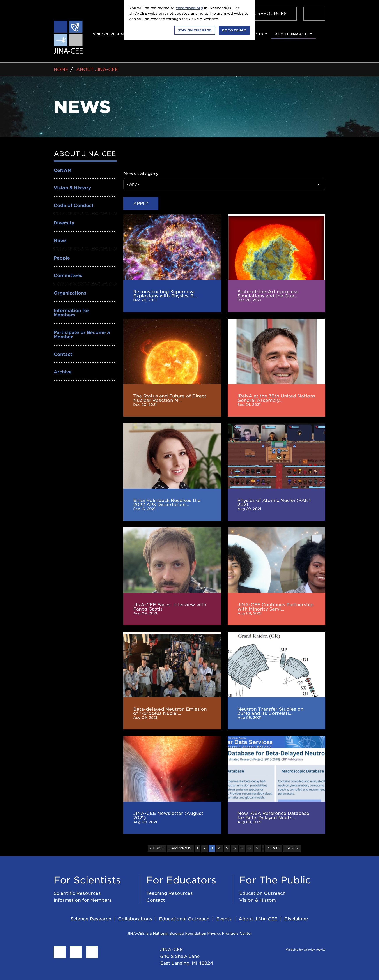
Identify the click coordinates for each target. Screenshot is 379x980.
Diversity (64, 223)
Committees (68, 275)
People (62, 258)
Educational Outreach (184, 919)
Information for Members (71, 313)
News (60, 240)
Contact (63, 354)
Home (61, 69)
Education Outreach (262, 893)
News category (141, 173)
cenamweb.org (189, 8)
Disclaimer (296, 919)
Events (255, 34)
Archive (63, 372)
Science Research (112, 34)
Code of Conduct (74, 205)
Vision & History (72, 188)
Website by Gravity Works (300, 949)
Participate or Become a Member (82, 335)
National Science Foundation (180, 933)
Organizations (70, 293)
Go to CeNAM (234, 30)
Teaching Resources (170, 893)
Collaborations (135, 919)
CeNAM (63, 170)
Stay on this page (195, 30)
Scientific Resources (258, 14)
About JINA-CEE (291, 34)
